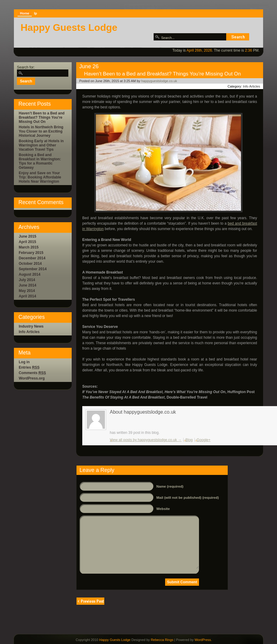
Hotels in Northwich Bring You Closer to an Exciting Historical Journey (41, 131)
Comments (32, 373)
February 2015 (31, 253)
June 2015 (28, 236)
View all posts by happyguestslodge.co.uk (146, 440)
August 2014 (29, 274)
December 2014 (32, 258)
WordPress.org (32, 378)
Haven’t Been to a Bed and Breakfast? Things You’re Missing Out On (42, 117)
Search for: (26, 67)
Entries (29, 367)
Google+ (204, 440)
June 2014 (28, 285)
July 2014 (27, 280)
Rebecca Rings (162, 640)
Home (25, 13)
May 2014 (27, 291)
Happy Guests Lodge (69, 27)
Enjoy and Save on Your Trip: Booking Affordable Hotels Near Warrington (40, 177)
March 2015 (29, 247)
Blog (189, 440)
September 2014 (33, 269)
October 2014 (30, 264)
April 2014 (27, 296)
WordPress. (203, 640)
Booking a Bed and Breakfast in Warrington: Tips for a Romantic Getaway (40, 161)
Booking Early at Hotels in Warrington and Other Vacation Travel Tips (41, 145)
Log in (24, 362)
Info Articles (29, 332)
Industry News (31, 326)
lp (36, 13)
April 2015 (27, 242)
